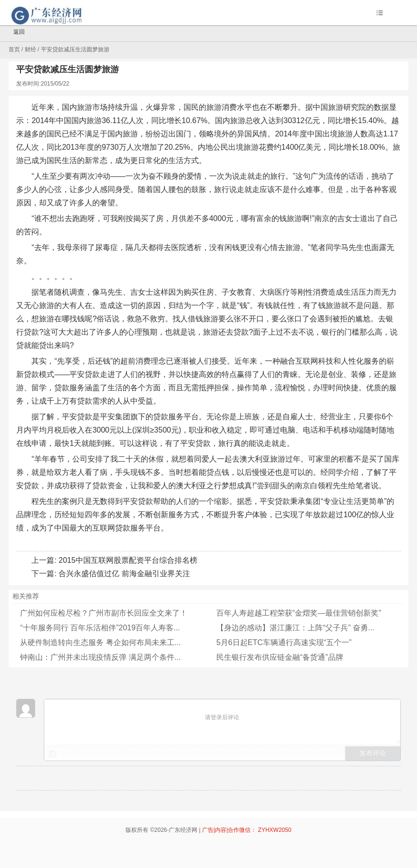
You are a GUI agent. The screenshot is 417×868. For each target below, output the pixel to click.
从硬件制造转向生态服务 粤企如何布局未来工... (100, 642)
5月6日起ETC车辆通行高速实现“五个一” (284, 642)
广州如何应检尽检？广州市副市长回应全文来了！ (104, 613)
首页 (14, 49)
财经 (30, 49)
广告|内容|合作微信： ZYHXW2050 (247, 830)
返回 (15, 32)
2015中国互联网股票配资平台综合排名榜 (128, 560)
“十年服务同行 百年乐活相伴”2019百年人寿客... (100, 628)
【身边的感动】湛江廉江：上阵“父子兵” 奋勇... (295, 628)
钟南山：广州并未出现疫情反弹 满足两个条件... (100, 657)
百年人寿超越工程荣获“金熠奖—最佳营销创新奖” (299, 613)
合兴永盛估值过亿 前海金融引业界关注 (124, 574)
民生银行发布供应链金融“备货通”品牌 (280, 657)
